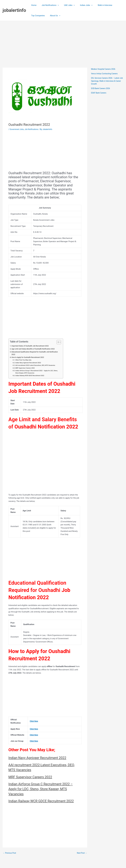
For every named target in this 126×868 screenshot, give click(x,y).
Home (33, 5)
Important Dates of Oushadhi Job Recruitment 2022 (32, 346)
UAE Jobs (66, 5)
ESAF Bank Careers (99, 93)
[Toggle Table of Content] (58, 342)
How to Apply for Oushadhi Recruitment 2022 (29, 357)
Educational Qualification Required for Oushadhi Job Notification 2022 (32, 353)
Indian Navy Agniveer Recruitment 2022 (29, 363)
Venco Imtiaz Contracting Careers (106, 74)
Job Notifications (48, 5)
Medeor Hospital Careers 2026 (104, 69)
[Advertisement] (63, 40)
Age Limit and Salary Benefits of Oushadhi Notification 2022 (35, 349)
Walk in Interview (99, 5)
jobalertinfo (14, 10)
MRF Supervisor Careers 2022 (26, 368)
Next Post (81, 859)
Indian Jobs (82, 5)
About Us (53, 16)
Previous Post (10, 859)
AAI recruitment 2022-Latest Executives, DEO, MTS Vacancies (37, 366)
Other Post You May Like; (24, 360)
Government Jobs (17, 129)
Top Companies (37, 16)
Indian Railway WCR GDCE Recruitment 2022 (31, 376)
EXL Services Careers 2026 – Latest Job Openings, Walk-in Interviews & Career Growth (106, 81)
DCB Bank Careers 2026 (101, 88)
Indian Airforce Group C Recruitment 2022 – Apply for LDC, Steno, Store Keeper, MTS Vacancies (36, 372)
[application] (56, 5)
